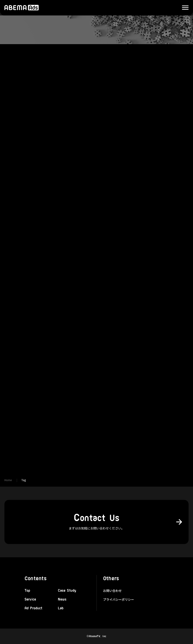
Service (30, 599)
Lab (61, 608)
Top (27, 591)
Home (8, 480)
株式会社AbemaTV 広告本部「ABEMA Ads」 (22, 8)
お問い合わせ (112, 591)
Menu (183, 8)
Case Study (67, 591)
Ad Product (33, 608)
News (62, 599)
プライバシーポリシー (119, 599)
